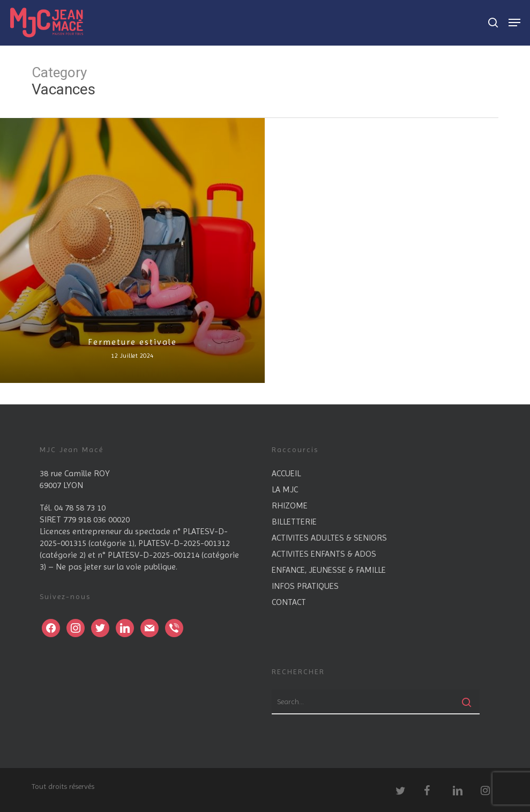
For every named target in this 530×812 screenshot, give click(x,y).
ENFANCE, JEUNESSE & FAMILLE (329, 570)
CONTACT (289, 602)
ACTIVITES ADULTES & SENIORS (329, 538)
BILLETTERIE (294, 522)
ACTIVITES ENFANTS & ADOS (324, 554)
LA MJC (285, 489)
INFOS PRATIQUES (305, 586)
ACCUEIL (286, 473)
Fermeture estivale (132, 342)
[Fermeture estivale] (132, 250)
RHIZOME (290, 505)
